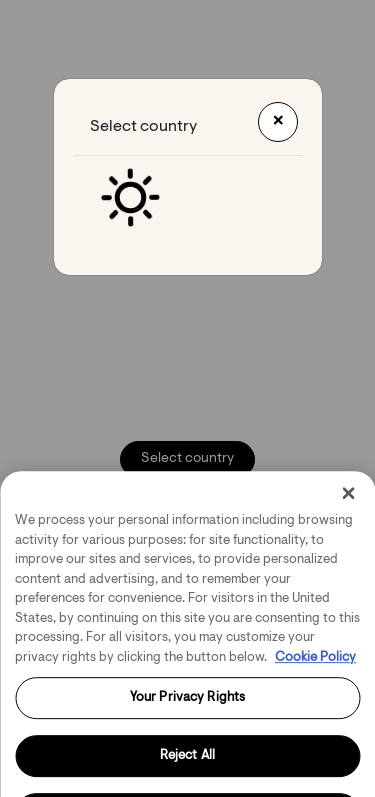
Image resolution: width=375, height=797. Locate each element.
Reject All (187, 765)
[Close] (348, 503)
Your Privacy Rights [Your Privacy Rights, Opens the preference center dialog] (187, 707)
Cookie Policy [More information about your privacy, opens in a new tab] (315, 666)
